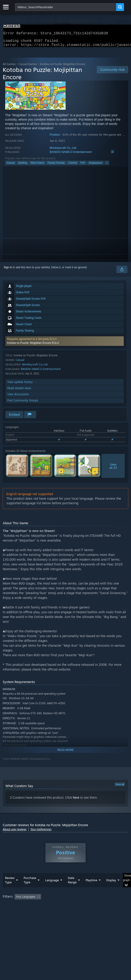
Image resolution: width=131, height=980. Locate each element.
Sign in (8, 270)
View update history (20, 385)
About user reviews (15, 832)
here (76, 800)
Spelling (23, 165)
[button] (65, 344)
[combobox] (66, 7)
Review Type (10, 889)
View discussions (18, 397)
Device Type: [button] (12, 917)
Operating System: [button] (60, 912)
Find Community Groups (23, 403)
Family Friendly (56, 165)
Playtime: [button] (106, 906)
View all (120, 787)
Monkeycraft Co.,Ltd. (63, 151)
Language (52, 889)
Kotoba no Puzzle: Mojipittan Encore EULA (33, 346)
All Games (9, 67)
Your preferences (41, 832)
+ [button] (107, 165)
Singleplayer (96, 165)
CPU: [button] (83, 912)
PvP (83, 165)
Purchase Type (30, 889)
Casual (11, 165)
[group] (66, 912)
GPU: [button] (99, 912)
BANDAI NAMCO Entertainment (71, 155)
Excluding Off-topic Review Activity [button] (71, 906)
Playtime (91, 889)
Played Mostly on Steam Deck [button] (22, 912)
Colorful (73, 165)
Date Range (72, 889)
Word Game (37, 165)
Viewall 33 (113, 469)
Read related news (19, 391)
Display (111, 889)
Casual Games (28, 67)
